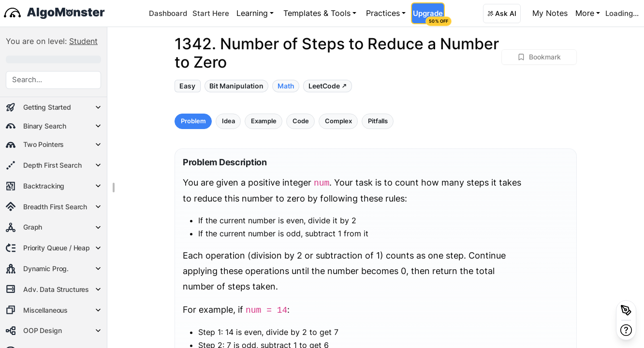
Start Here (211, 13)
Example (264, 121)
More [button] (585, 13)
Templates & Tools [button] (317, 13)
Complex (338, 121)
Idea (228, 121)
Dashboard (168, 13)
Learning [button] (252, 13)
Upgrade (429, 16)
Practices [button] (383, 13)
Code (301, 121)
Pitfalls (378, 121)
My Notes (550, 13)
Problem (193, 121)
